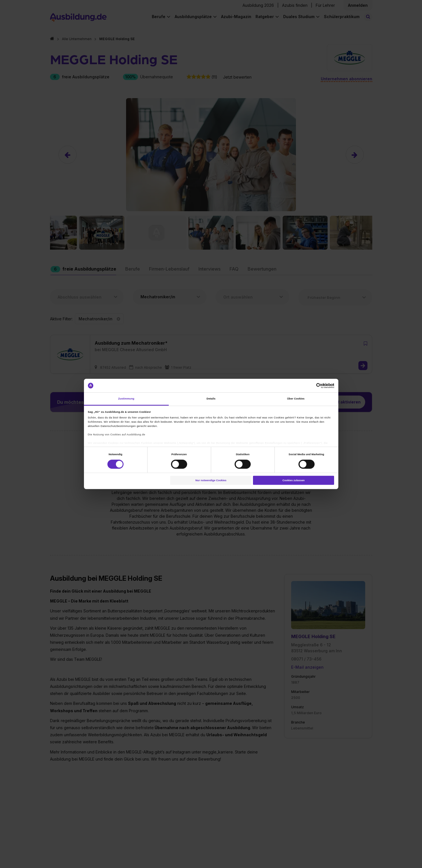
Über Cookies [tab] (296, 399)
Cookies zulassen (294, 480)
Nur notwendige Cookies (211, 480)
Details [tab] (211, 399)
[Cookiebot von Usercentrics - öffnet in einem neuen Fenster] (309, 386)
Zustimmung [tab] (126, 399)
